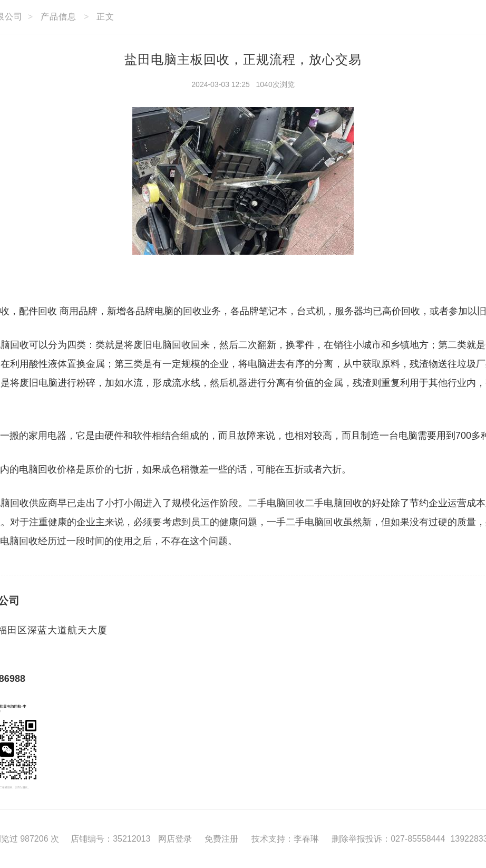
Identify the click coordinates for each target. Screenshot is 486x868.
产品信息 (59, 17)
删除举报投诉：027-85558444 (388, 839)
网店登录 (175, 839)
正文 (105, 17)
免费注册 (221, 839)
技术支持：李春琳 (285, 839)
